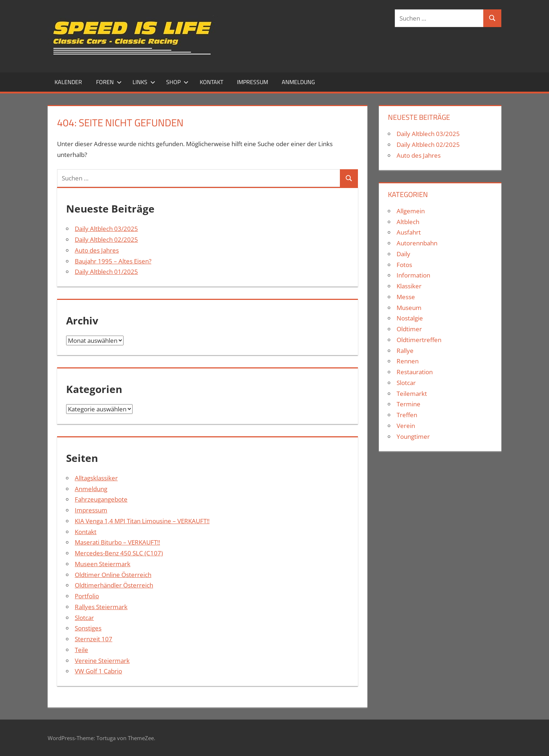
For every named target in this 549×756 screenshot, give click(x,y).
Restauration (415, 372)
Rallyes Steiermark (101, 607)
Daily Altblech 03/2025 (106, 229)
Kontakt (211, 82)
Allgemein (411, 211)
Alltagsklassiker (96, 478)
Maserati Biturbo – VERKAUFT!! (117, 542)
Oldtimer (409, 329)
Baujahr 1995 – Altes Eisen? (113, 261)
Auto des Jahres (97, 250)
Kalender (68, 82)
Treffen (407, 415)
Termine (408, 404)
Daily (403, 254)
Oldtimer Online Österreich (113, 575)
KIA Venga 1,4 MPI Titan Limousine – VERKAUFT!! (142, 521)
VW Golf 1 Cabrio (98, 671)
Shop (177, 82)
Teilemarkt (412, 394)
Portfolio (87, 596)
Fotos (404, 265)
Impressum (252, 82)
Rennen (408, 361)
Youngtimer (413, 436)
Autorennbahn (417, 243)
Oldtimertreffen (419, 340)
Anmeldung (298, 82)
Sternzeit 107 (94, 639)
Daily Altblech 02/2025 (106, 239)
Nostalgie (410, 318)
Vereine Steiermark (102, 661)
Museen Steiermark (103, 564)
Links (144, 82)
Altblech (408, 222)
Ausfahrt (409, 232)
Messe (406, 297)
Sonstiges (88, 628)
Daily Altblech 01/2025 (106, 272)
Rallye (405, 351)
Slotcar (84, 618)
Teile (81, 650)
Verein (406, 426)
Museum (409, 308)
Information (413, 275)
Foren (109, 82)
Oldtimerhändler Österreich (114, 585)
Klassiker (409, 286)
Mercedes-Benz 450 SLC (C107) (119, 553)
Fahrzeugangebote (101, 499)
